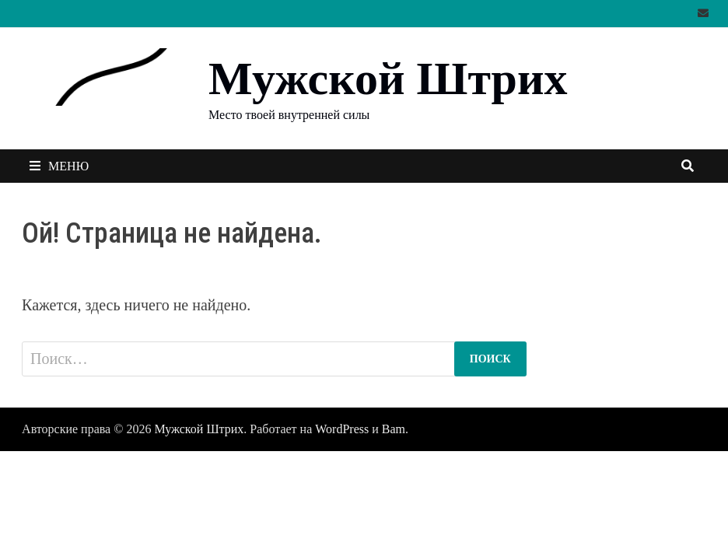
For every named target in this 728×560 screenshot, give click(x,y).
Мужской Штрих (388, 79)
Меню (59, 166)
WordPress (342, 429)
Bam (394, 429)
